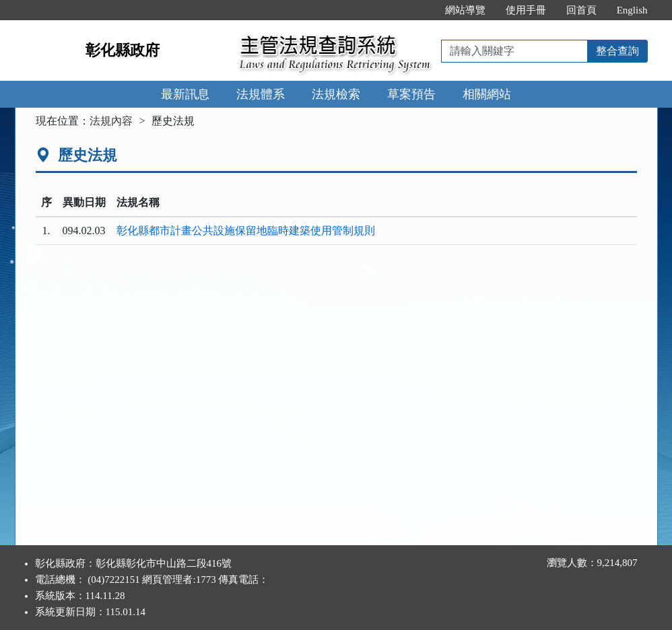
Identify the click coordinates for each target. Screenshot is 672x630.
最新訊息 (185, 94)
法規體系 (261, 94)
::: (421, 10)
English (632, 10)
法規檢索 (336, 94)
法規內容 (111, 121)
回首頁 (581, 10)
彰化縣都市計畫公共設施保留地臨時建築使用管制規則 (246, 231)
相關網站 (487, 94)
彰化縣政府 (123, 50)
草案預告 (411, 94)
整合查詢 (617, 51)
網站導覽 (465, 10)
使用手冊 (526, 10)
